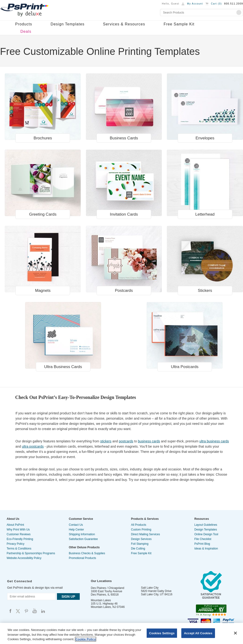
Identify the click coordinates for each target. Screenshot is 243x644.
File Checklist (203, 539)
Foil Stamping (140, 544)
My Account (195, 4)
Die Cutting (138, 549)
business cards (149, 441)
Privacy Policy (16, 544)
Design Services (141, 539)
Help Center (76, 530)
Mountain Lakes (101, 600)
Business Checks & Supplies (87, 553)
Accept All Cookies (198, 633)
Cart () (216, 4)
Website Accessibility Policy (24, 558)
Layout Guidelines (206, 525)
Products (24, 24)
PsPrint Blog (202, 544)
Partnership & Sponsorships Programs (31, 553)
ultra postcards (33, 446)
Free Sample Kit (179, 24)
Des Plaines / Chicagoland (108, 588)
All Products (139, 525)
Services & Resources (124, 24)
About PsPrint (15, 525)
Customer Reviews (19, 534)
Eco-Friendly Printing (20, 539)
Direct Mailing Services (145, 534)
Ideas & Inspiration (206, 549)
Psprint (10, 611)
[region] (121, 633)
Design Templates (68, 24)
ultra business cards (214, 441)
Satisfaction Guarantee (83, 539)
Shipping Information (82, 534)
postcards (126, 441)
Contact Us (76, 525)
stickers (106, 441)
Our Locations (101, 581)
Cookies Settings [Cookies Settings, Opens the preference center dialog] (162, 633)
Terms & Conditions (19, 549)
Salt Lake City (150, 588)
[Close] (235, 633)
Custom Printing (141, 530)
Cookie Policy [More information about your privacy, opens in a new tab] (86, 639)
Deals (26, 31)
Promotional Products (82, 558)
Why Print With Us (18, 530)
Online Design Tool (206, 534)
